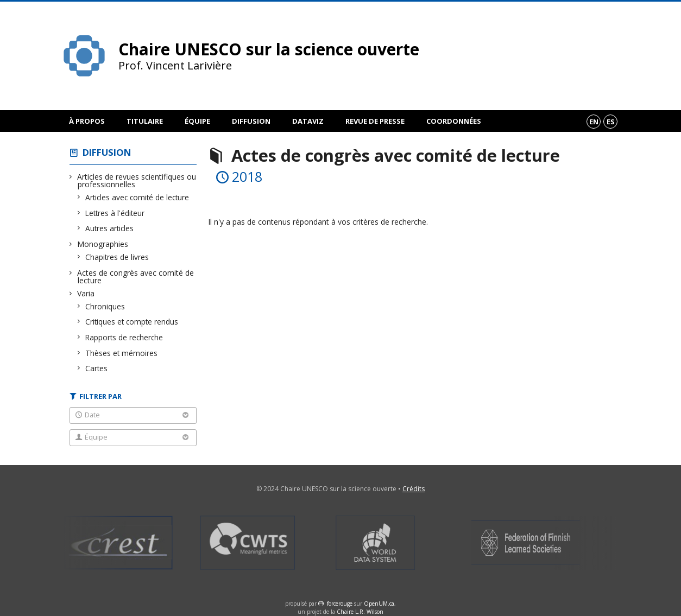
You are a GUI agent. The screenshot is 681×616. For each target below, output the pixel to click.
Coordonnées (454, 121)
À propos (87, 121)
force (340, 604)
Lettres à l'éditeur (115, 213)
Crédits (414, 489)
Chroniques (105, 306)
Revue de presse (375, 121)
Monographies (103, 244)
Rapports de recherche (124, 337)
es (611, 122)
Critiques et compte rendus (132, 322)
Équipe (197, 121)
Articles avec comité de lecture (137, 197)
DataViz (308, 121)
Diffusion (251, 121)
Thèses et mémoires (122, 353)
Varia (86, 293)
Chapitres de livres (117, 257)
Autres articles (110, 228)
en (594, 122)
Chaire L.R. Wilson (360, 612)
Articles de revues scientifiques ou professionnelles (137, 180)
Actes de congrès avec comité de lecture (136, 277)
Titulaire (145, 121)
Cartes (97, 368)
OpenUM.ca (379, 604)
